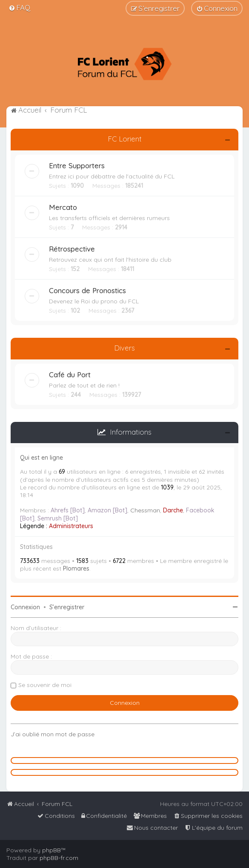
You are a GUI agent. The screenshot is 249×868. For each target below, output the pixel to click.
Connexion (25, 607)
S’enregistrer (67, 607)
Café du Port (70, 375)
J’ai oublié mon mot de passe (53, 734)
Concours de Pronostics (87, 290)
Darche (173, 510)
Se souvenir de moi (45, 685)
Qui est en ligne (41, 458)
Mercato (63, 207)
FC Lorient (125, 139)
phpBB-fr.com (59, 858)
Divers (124, 348)
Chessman (145, 510)
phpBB (52, 850)
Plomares (76, 568)
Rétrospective (72, 249)
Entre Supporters (77, 165)
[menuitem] (19, 7)
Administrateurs (71, 526)
